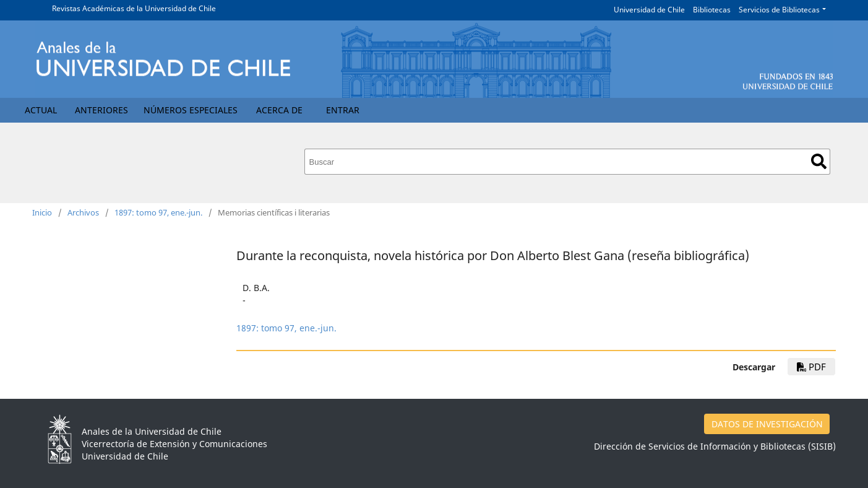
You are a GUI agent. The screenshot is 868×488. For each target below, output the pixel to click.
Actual (41, 110)
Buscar (819, 161)
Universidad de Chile (649, 10)
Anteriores (101, 110)
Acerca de (279, 110)
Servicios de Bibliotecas (779, 10)
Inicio (42, 212)
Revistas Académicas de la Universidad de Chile (134, 8)
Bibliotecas (712, 10)
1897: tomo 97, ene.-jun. (158, 212)
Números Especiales (191, 110)
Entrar (343, 110)
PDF (811, 367)
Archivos (83, 212)
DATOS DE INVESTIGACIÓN (767, 424)
